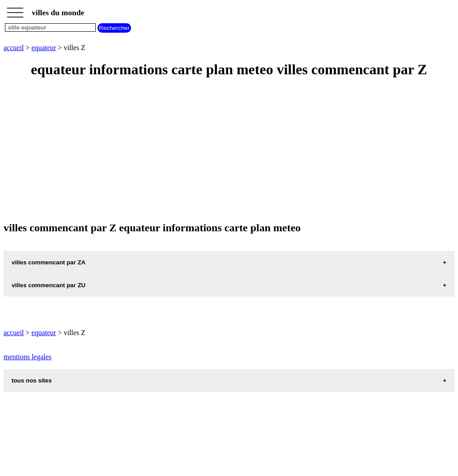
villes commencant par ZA (49, 262)
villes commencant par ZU (49, 285)
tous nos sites (32, 380)
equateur (44, 48)
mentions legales (28, 357)
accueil (14, 48)
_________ (15, 10)
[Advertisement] (229, 150)
